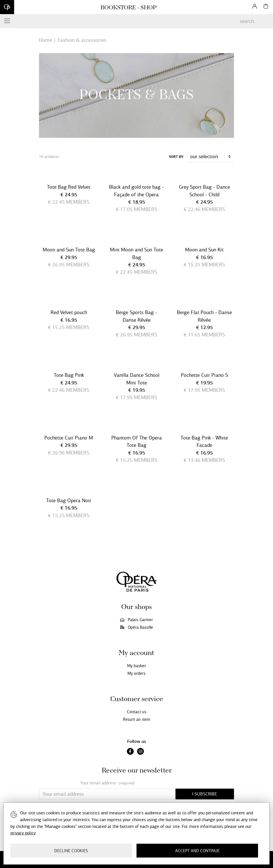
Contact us (137, 712)
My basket (136, 666)
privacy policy (23, 833)
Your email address (107, 783)
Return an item (136, 719)
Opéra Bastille (137, 627)
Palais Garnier (136, 620)
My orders (136, 673)
